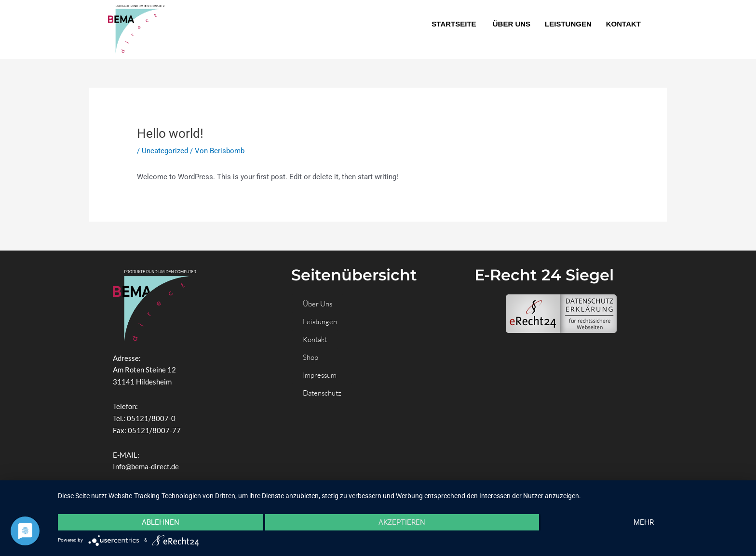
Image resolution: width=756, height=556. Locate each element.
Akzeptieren (402, 522)
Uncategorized (165, 151)
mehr (644, 522)
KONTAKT (623, 24)
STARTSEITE (455, 24)
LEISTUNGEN (568, 24)
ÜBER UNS (512, 24)
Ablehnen (161, 522)
